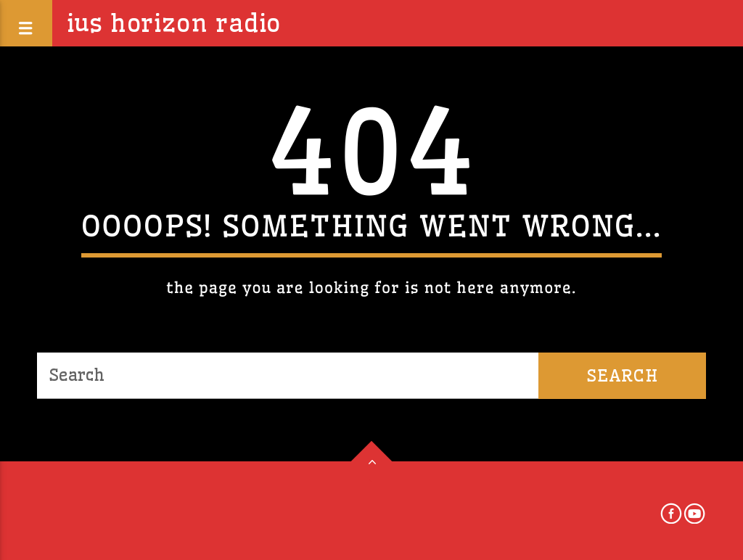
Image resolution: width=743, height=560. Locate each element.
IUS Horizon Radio (174, 23)
